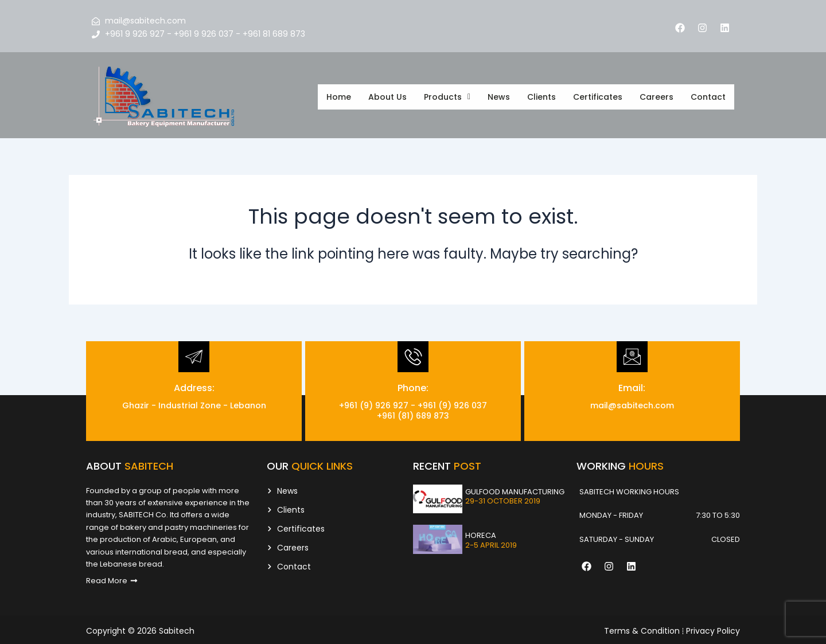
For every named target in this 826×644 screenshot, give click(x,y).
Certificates (598, 95)
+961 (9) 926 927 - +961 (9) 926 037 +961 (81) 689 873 (413, 408)
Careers (656, 95)
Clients (541, 95)
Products (447, 95)
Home (339, 95)
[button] (447, 95)
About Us (387, 95)
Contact (708, 95)
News (499, 95)
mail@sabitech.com (632, 403)
